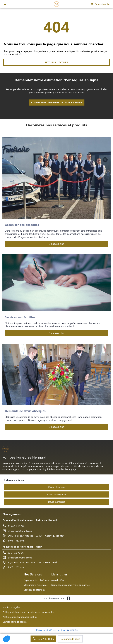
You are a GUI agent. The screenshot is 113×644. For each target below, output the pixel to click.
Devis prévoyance (56, 494)
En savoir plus (57, 244)
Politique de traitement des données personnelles (28, 612)
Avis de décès (58, 580)
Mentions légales (11, 607)
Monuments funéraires (36, 585)
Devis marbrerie (57, 502)
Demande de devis (70, 639)
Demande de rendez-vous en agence (70, 585)
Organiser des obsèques (36, 580)
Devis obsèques (56, 487)
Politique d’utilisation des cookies (20, 617)
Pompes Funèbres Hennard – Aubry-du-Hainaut (30, 520)
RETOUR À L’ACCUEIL (56, 62)
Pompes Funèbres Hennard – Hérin (22, 547)
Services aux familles (34, 590)
